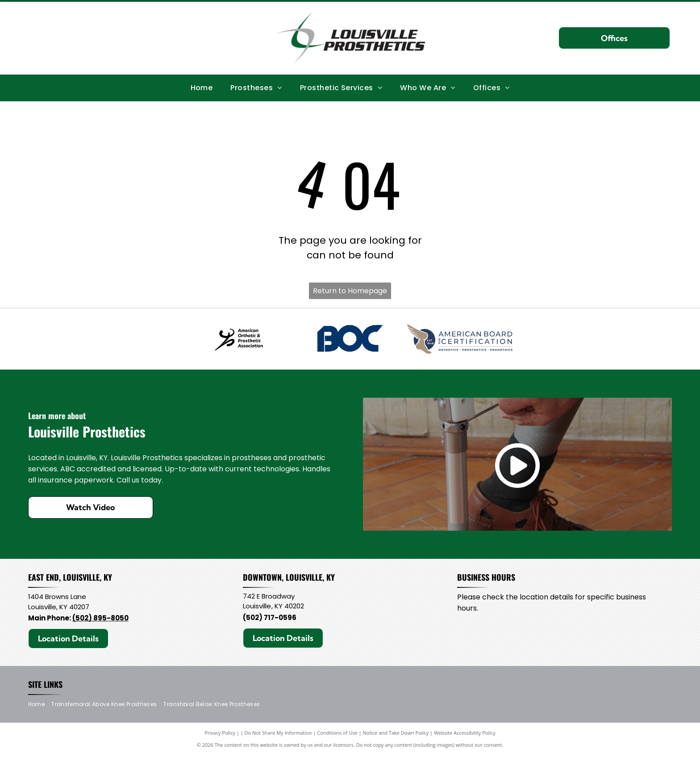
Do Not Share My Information (278, 734)
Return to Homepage (350, 291)
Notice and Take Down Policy (396, 734)
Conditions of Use (337, 734)
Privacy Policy (220, 734)
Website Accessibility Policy (465, 734)
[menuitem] (202, 87)
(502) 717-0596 (270, 619)
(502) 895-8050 (100, 619)
